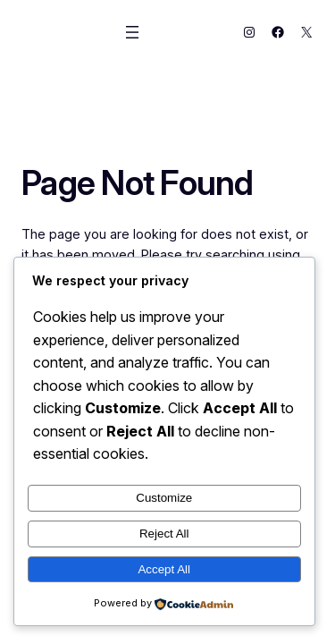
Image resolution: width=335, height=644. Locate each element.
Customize (164, 498)
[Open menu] (132, 32)
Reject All (164, 534)
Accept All (164, 569)
